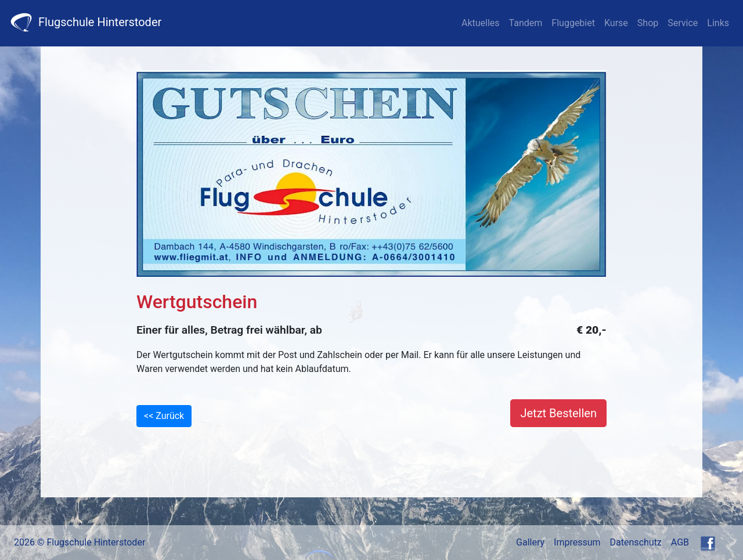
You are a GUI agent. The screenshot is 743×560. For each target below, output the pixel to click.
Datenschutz (636, 542)
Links (718, 23)
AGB (680, 542)
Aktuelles (481, 23)
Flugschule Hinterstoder (85, 22)
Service (683, 23)
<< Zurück (164, 416)
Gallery (530, 542)
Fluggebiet (573, 23)
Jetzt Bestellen (558, 413)
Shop (648, 23)
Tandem (526, 23)
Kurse (616, 23)
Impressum (577, 542)
